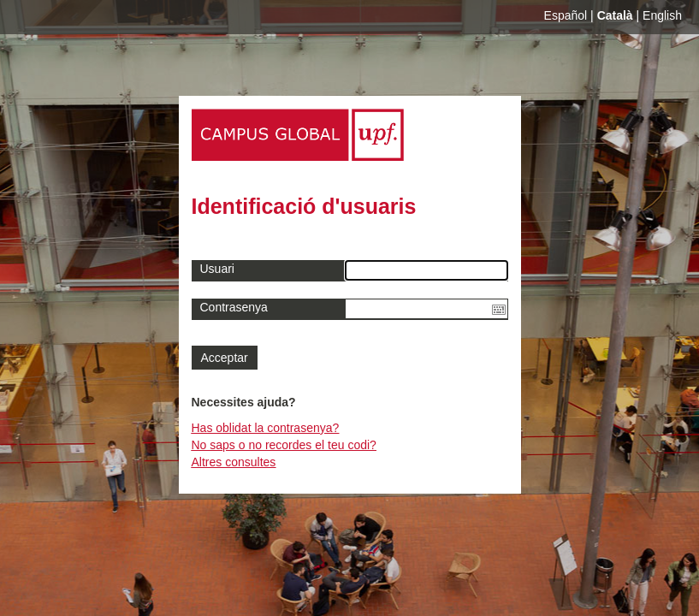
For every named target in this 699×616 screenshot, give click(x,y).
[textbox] (427, 309)
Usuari (217, 269)
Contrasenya (234, 307)
